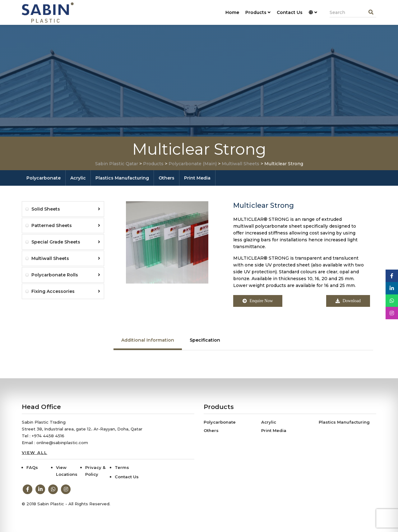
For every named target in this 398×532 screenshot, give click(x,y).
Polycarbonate (44, 178)
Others (167, 178)
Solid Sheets (66, 209)
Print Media (197, 178)
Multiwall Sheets (66, 258)
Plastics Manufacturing (122, 178)
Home (232, 12)
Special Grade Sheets (66, 242)
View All (35, 452)
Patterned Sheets (66, 225)
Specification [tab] (205, 340)
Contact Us (290, 12)
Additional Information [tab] (148, 340)
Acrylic (78, 178)
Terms (122, 467)
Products (258, 12)
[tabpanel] (243, 357)
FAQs (32, 467)
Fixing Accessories (66, 291)
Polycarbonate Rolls (66, 275)
